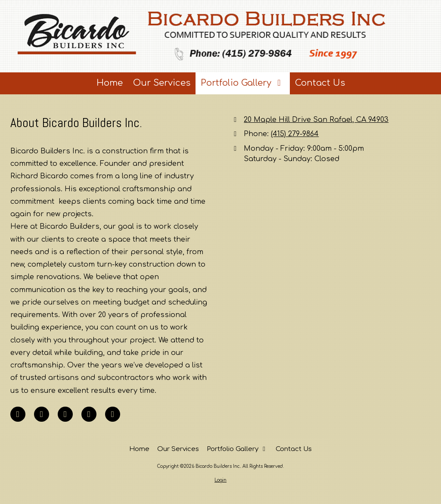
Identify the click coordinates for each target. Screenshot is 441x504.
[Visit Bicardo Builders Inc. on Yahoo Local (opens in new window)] (89, 414)
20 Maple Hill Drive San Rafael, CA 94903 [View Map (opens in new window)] (316, 120)
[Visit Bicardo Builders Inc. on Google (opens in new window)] (65, 414)
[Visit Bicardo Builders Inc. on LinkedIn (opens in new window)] (42, 414)
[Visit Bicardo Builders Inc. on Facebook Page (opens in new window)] (18, 414)
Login (220, 480)
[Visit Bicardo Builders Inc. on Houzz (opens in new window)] (113, 414)
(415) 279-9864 (295, 134)
